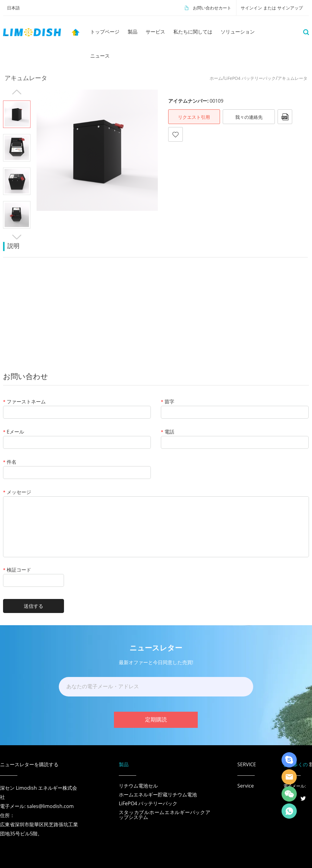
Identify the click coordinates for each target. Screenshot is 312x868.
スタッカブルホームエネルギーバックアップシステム (165, 815)
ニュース (100, 56)
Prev (17, 92)
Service (246, 786)
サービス (155, 32)
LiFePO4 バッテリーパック (250, 78)
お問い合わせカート (212, 8)
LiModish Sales (289, 777)
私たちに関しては (193, 32)
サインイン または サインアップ (272, 8)
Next (17, 237)
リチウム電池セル (138, 786)
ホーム (216, 78)
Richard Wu (289, 760)
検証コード (17, 570)
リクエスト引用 (194, 117)
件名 (10, 462)
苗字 (168, 402)
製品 (133, 32)
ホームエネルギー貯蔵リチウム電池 (158, 795)
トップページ (105, 32)
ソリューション (238, 32)
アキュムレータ (292, 78)
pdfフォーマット (285, 117)
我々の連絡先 (249, 117)
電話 (168, 432)
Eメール (14, 432)
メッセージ (17, 492)
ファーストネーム (24, 402)
